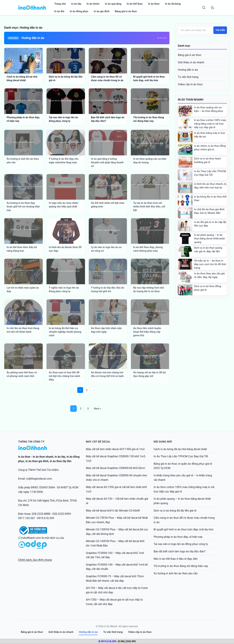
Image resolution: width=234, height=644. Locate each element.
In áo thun (154, 4)
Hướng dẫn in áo (188, 70)
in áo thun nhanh (43, 457)
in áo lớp (60, 457)
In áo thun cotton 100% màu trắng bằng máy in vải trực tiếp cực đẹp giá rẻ (210, 124)
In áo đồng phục (79, 11)
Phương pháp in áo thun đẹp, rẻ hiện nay (178, 537)
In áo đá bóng (173, 4)
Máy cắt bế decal (98, 442)
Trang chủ (60, 4)
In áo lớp (76, 4)
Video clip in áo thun (190, 84)
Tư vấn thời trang (188, 77)
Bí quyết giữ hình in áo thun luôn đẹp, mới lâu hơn (184, 529)
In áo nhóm (93, 4)
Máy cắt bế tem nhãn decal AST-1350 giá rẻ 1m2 (115, 449)
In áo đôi (59, 11)
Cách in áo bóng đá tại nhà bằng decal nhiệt (180, 449)
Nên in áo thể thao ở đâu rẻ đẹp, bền (176, 559)
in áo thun (24, 457)
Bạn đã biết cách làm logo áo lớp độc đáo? (180, 551)
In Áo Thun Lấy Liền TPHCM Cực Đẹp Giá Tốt (181, 456)
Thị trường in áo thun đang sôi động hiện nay (181, 566)
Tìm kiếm (220, 30)
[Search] (204, 8)
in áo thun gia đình (37, 461)
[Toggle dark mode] (213, 8)
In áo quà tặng (113, 4)
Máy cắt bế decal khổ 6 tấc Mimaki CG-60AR (113, 511)
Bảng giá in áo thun (126, 11)
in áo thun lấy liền (61, 461)
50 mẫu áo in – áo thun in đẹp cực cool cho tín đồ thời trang (210, 264)
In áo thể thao (135, 4)
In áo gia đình (102, 11)
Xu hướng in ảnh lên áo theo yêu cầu (176, 573)
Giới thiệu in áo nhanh (191, 62)
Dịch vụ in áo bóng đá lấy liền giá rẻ (175, 511)
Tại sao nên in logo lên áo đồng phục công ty (181, 544)
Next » (98, 409)
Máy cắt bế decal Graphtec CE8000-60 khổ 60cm (115, 468)
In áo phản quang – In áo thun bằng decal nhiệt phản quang (210, 239)
